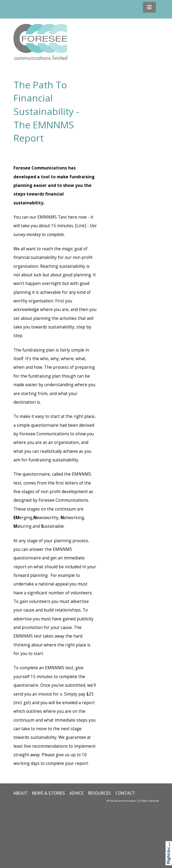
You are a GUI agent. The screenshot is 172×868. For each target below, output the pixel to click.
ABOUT (20, 793)
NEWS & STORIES (48, 793)
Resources (99, 793)
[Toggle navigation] (149, 7)
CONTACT (125, 793)
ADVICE (76, 793)
